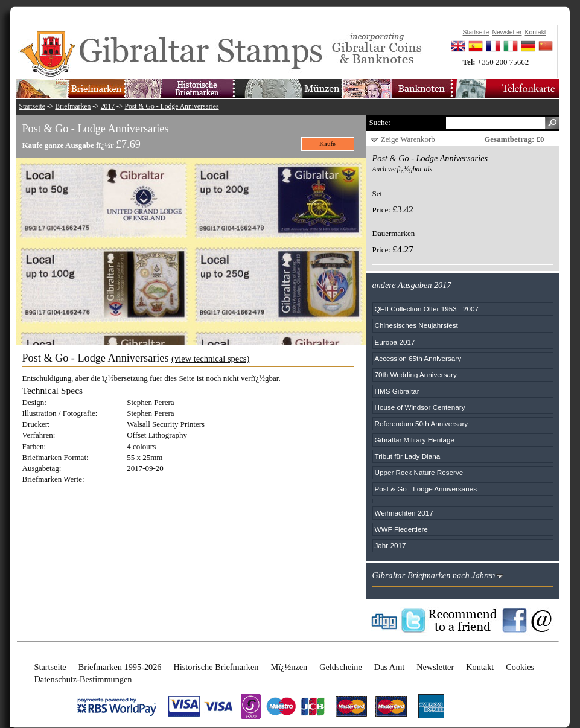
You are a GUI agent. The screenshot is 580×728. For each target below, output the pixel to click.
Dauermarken (394, 233)
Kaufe (327, 144)
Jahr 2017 (390, 545)
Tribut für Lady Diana (408, 456)
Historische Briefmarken (216, 667)
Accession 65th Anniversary (418, 358)
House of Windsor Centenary (420, 407)
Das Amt (389, 667)
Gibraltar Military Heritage (415, 440)
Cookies (520, 667)
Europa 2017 (395, 342)
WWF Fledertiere (401, 529)
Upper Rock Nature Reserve (419, 472)
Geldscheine (341, 667)
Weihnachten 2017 (404, 513)
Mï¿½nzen (289, 667)
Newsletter (435, 667)
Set (378, 193)
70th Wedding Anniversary (416, 375)
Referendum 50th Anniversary (422, 423)
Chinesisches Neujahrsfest (416, 325)
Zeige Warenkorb (408, 139)
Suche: (380, 122)
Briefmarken (73, 107)
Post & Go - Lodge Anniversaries (171, 107)
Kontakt (480, 667)
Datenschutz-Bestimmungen (83, 679)
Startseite (33, 107)
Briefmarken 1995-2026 (120, 667)
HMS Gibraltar (397, 391)
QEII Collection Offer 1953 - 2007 (427, 309)
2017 (108, 107)
